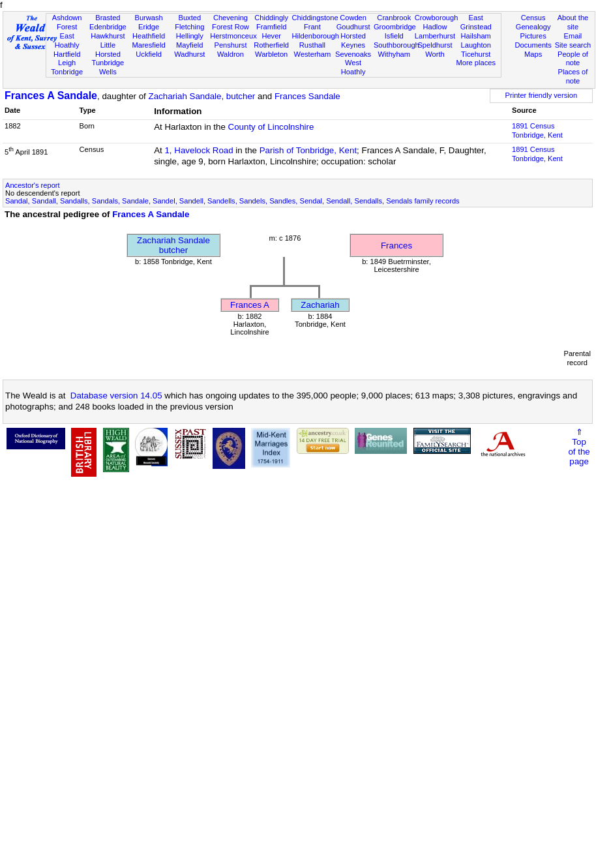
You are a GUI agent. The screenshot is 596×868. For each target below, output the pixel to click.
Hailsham (476, 36)
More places (476, 63)
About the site (573, 22)
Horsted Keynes (353, 40)
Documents (533, 45)
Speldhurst (435, 45)
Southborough (396, 45)
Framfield (271, 27)
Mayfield (189, 45)
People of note (573, 59)
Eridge (149, 27)
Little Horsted (108, 50)
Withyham (394, 54)
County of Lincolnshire (271, 127)
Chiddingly (271, 18)
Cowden (353, 18)
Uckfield (149, 54)
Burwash (148, 18)
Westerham (313, 54)
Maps (533, 54)
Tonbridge (67, 72)
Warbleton (271, 54)
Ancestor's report (33, 185)
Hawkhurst (108, 36)
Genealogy (533, 27)
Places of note (573, 76)
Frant (312, 27)
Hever (271, 36)
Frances (396, 246)
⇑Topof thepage (579, 447)
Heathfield (149, 36)
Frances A (250, 305)
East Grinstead (476, 22)
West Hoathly (353, 67)
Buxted (189, 18)
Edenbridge (108, 27)
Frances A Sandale (51, 96)
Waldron (231, 54)
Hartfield (67, 54)
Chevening (231, 18)
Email (573, 36)
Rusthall (312, 45)
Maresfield (148, 45)
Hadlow (435, 27)
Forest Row (231, 27)
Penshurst (230, 45)
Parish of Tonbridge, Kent (308, 150)
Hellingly (190, 36)
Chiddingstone (315, 18)
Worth (435, 54)
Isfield (394, 36)
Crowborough (437, 18)
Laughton (476, 45)
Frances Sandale (307, 96)
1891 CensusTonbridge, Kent (537, 130)
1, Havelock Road (199, 150)
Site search (573, 45)
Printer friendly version (542, 95)
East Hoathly (67, 40)
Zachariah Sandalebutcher (173, 245)
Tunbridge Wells (108, 67)
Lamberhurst (435, 36)
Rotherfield (271, 45)
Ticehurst (476, 54)
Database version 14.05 (116, 396)
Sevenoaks (353, 54)
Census (533, 18)
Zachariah (320, 305)
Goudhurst (353, 27)
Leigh (67, 63)
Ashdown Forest (67, 22)
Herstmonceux (233, 36)
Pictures (533, 36)
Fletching (189, 27)
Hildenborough (316, 36)
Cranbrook (394, 18)
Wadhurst (189, 54)
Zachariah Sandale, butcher (202, 96)
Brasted (108, 18)
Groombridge (395, 27)
